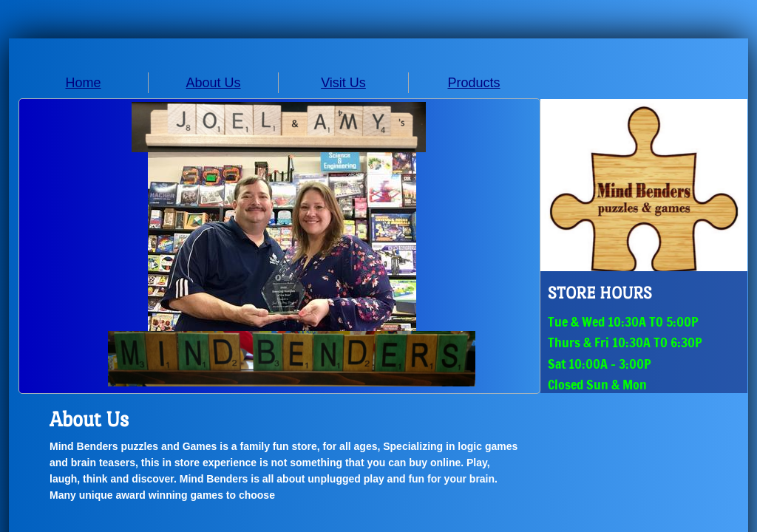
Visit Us (343, 83)
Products (473, 83)
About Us (213, 83)
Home (83, 83)
